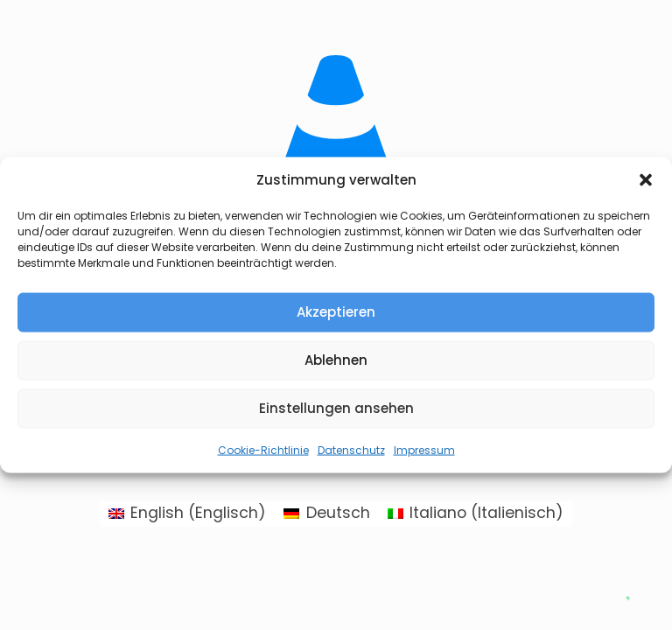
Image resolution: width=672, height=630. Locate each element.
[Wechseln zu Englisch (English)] (187, 514)
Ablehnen (336, 360)
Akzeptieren (336, 312)
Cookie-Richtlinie (263, 449)
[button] (646, 180)
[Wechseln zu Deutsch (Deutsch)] (326, 514)
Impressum (424, 449)
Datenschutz (351, 449)
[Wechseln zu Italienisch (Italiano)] (476, 514)
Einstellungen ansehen (336, 408)
